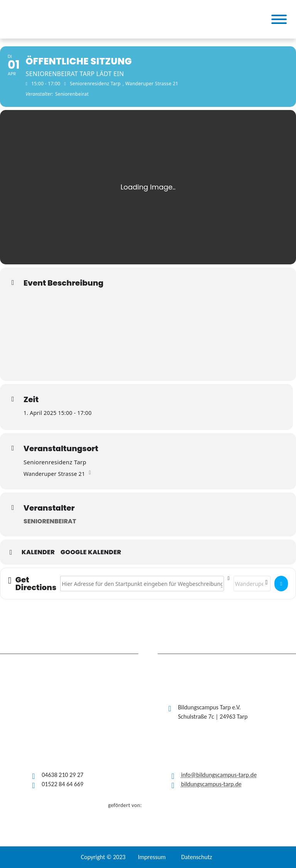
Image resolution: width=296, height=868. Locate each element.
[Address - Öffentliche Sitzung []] (142, 584)
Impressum (152, 857)
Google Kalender (91, 552)
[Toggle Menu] (279, 19)
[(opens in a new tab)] (96, 19)
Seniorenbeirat (50, 521)
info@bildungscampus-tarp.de (219, 775)
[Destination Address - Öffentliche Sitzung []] (252, 584)
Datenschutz (197, 857)
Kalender (38, 552)
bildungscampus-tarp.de (211, 784)
